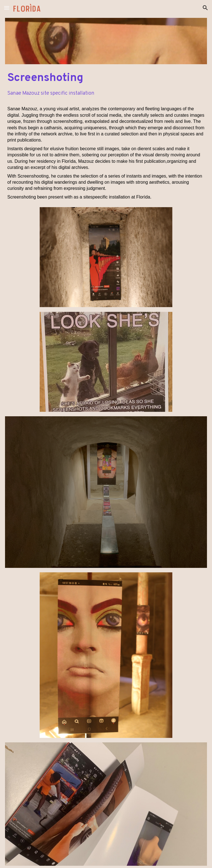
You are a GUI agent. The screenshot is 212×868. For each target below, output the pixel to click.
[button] (7, 8)
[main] (106, 78)
